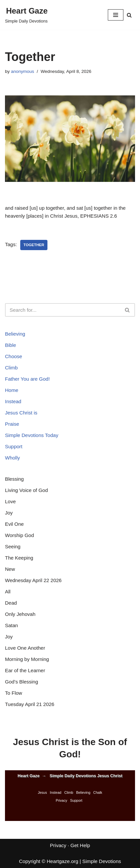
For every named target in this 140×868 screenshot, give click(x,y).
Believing (15, 334)
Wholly (12, 458)
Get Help (80, 845)
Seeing (13, 546)
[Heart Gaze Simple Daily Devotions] (26, 15)
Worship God (19, 535)
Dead (11, 603)
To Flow (14, 693)
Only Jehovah (20, 614)
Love (10, 501)
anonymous (23, 71)
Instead (13, 401)
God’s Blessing (22, 682)
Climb (11, 368)
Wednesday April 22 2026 (33, 580)
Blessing (14, 479)
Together (34, 245)
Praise (12, 424)
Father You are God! (27, 379)
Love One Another (25, 648)
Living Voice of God (26, 490)
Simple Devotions (102, 861)
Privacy (62, 800)
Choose (14, 356)
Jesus (42, 792)
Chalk (98, 792)
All (8, 592)
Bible (10, 345)
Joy (9, 513)
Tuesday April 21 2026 (30, 704)
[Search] (129, 15)
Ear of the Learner (25, 670)
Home (12, 390)
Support (14, 446)
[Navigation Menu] (116, 15)
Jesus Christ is (21, 413)
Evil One (14, 524)
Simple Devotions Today (32, 435)
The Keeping (19, 558)
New (10, 569)
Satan (11, 625)
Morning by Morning (27, 659)
